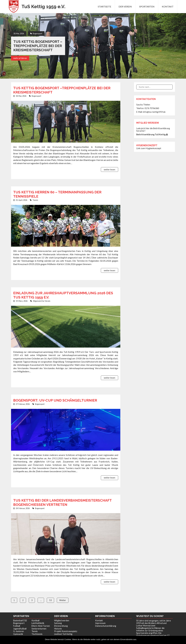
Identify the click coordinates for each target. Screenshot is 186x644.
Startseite (104, 6)
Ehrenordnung (61, 626)
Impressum (100, 623)
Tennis (35, 200)
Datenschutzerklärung (106, 626)
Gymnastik (18, 634)
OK (140, 639)
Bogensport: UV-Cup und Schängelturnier (55, 400)
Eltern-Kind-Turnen (41, 626)
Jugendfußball (20, 629)
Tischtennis (37, 634)
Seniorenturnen (39, 629)
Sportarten (147, 6)
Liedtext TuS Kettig (63, 634)
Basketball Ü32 (20, 620)
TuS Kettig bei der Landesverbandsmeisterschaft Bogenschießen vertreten (62, 502)
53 (50, 600)
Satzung (58, 623)
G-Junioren (19, 631)
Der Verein (125, 6)
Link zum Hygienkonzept (149, 148)
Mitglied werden (62, 620)
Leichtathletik (38, 623)
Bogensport (37, 33)
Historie (58, 629)
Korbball (35, 620)
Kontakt (168, 6)
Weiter (63, 600)
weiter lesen (109, 170)
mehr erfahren (20, 58)
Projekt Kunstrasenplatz (66, 631)
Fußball (17, 626)
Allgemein (37, 301)
